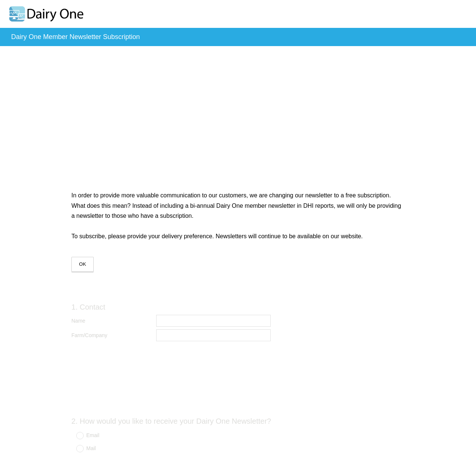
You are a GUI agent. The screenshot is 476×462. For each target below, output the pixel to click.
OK (83, 264)
